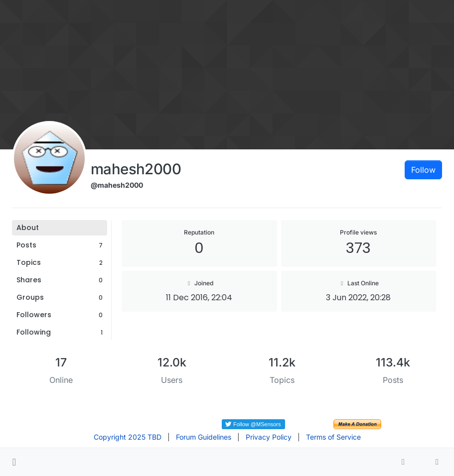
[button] (14, 462)
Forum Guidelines (204, 437)
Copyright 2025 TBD (128, 437)
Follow (423, 170)
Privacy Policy (269, 437)
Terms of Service (333, 437)
